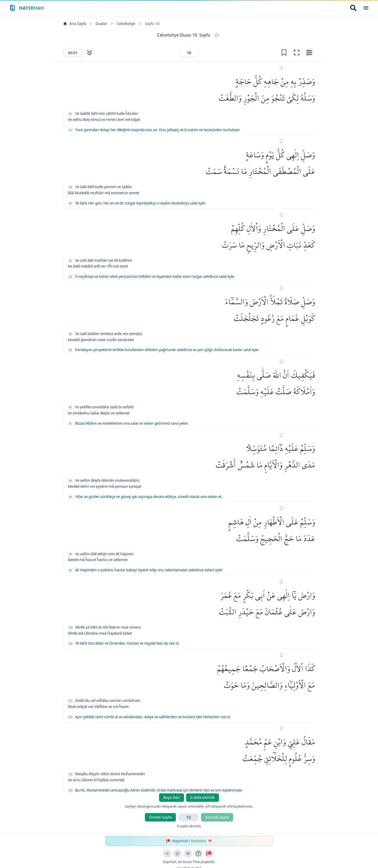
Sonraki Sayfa (217, 817)
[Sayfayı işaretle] (282, 68)
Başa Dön (172, 797)
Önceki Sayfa (160, 817)
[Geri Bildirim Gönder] (188, 854)
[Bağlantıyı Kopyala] (177, 854)
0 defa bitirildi (203, 797)
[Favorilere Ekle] (217, 35)
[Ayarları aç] (309, 53)
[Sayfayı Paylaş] (167, 854)
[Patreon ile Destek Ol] (209, 854)
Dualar (101, 24)
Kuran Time (191, 862)
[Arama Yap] (353, 8)
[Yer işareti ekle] (284, 53)
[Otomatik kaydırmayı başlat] (90, 53)
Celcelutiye (126, 24)
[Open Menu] (366, 8)
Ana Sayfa (75, 24)
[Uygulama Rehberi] (198, 854)
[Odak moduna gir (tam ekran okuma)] (297, 53)
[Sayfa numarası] (189, 53)
